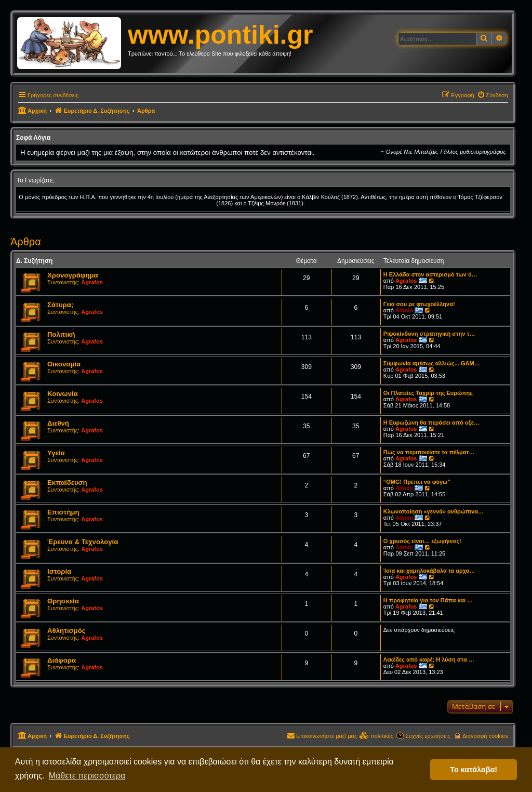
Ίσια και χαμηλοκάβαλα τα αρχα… (429, 571)
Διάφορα (62, 660)
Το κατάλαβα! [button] (474, 770)
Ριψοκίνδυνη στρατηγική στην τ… (429, 334)
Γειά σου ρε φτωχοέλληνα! (419, 304)
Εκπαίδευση (67, 483)
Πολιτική (61, 334)
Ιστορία (59, 571)
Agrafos (92, 282)
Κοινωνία (63, 394)
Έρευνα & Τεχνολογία (83, 542)
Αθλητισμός (66, 631)
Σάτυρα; (60, 305)
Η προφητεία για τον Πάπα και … (428, 600)
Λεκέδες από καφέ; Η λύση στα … (429, 659)
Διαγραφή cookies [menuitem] (485, 736)
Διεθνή (58, 423)
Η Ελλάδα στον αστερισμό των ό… (430, 274)
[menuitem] (493, 95)
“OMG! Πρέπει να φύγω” (417, 482)
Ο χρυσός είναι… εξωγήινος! (422, 541)
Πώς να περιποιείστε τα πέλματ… (429, 452)
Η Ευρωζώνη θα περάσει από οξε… (431, 423)
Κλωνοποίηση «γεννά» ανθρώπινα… (434, 511)
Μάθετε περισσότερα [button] (87, 776)
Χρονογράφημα (73, 275)
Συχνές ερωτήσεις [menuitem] (428, 736)
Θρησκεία (63, 601)
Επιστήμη (63, 512)
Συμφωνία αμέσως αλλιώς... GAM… (432, 363)
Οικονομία (64, 364)
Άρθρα (26, 242)
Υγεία (56, 453)
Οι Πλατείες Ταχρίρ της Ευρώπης (428, 393)
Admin (404, 310)
